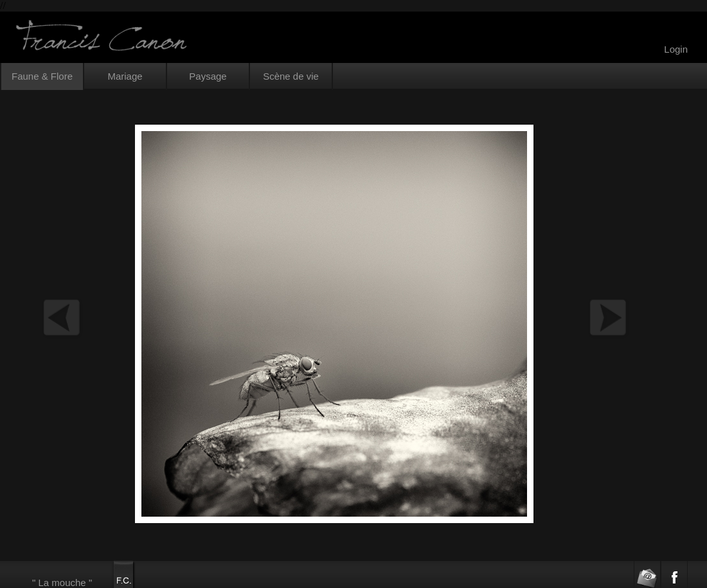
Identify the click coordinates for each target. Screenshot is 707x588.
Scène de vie (291, 76)
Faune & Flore (42, 76)
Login (676, 49)
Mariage (125, 76)
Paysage (208, 76)
